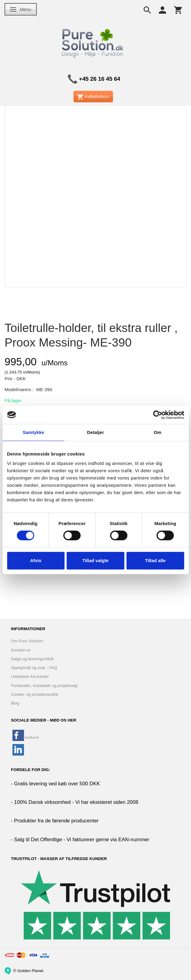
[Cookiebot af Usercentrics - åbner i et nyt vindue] (157, 415)
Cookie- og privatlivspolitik (35, 694)
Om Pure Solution (27, 641)
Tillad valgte (95, 560)
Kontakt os (21, 650)
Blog (15, 703)
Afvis (36, 560)
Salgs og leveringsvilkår (32, 659)
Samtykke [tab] (34, 432)
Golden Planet (30, 970)
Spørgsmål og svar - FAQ (34, 668)
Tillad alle (155, 560)
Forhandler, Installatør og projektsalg (44, 686)
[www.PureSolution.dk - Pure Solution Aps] (93, 42)
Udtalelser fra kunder (30, 676)
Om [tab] (157, 432)
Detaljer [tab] (96, 432)
